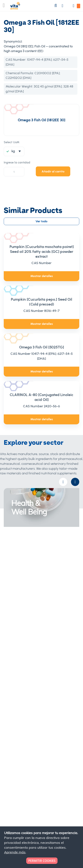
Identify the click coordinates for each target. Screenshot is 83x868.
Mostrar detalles (42, 276)
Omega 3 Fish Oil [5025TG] (41, 347)
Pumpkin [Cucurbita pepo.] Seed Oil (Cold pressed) (41, 302)
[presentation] (75, 482)
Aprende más (15, 852)
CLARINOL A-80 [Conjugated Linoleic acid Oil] (41, 397)
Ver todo (41, 221)
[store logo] (15, 6)
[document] (42, 847)
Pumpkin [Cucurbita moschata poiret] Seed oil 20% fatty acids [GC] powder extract (42, 252)
